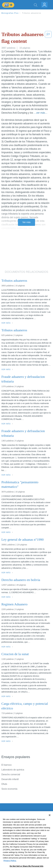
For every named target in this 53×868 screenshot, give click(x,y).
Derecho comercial (11, 774)
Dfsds (4, 784)
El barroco (7, 765)
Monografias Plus (10, 13)
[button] (48, 38)
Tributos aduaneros (32, 13)
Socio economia (9, 789)
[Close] (50, 822)
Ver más (27, 222)
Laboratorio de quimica (13, 770)
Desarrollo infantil (10, 779)
